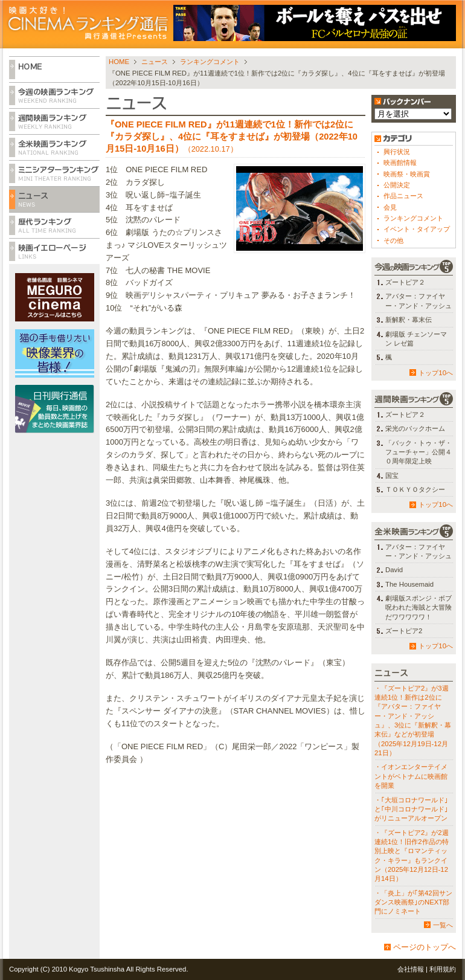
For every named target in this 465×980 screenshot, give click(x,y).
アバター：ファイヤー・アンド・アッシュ (418, 301)
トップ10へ (436, 373)
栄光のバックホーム (415, 428)
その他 (393, 240)
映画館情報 (400, 163)
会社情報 (411, 969)
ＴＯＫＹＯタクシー (415, 489)
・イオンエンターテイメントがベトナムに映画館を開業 (411, 776)
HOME (119, 62)
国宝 (392, 475)
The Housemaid (409, 584)
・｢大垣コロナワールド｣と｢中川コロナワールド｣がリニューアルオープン (411, 809)
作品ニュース (403, 196)
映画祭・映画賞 (407, 174)
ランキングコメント (210, 62)
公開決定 (397, 185)
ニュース (155, 62)
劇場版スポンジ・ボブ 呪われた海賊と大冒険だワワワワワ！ (418, 608)
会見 (390, 207)
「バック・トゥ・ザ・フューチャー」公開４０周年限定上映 (418, 452)
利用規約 (443, 969)
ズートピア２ (405, 282)
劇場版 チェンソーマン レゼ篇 (416, 339)
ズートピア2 (404, 631)
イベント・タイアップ (417, 229)
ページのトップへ (425, 947)
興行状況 (397, 152)
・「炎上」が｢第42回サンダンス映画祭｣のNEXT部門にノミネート (413, 902)
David (394, 570)
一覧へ (443, 925)
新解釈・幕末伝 (409, 320)
